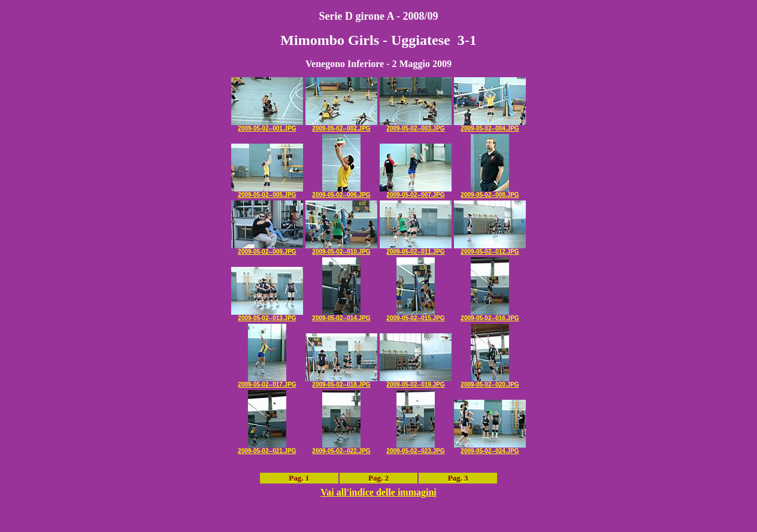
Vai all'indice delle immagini (378, 492)
